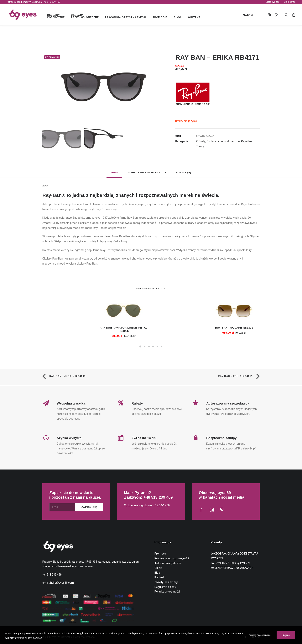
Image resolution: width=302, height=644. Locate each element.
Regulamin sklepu (165, 587)
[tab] (114, 175)
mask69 (248, 16)
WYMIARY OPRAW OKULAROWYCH (232, 568)
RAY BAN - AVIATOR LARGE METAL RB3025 (124, 330)
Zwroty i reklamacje (167, 582)
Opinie (158, 568)
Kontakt (195, 18)
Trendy (200, 148)
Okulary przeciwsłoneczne (86, 17)
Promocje (161, 18)
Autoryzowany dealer (168, 563)
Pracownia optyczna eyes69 (127, 18)
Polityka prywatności (167, 592)
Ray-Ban (246, 142)
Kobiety (201, 142)
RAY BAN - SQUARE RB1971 (234, 329)
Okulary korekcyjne (57, 17)
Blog (178, 18)
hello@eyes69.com (62, 583)
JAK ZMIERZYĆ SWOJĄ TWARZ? (230, 563)
